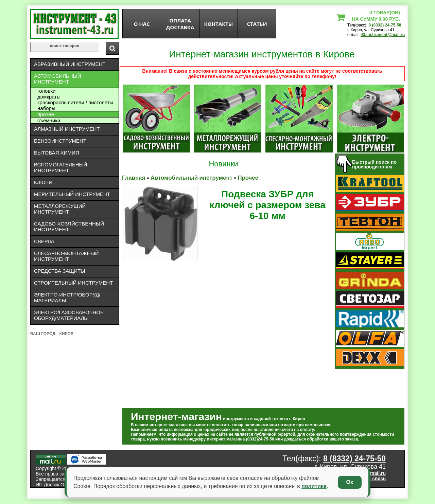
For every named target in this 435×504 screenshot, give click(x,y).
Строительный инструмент (73, 283)
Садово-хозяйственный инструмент (69, 227)
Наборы (46, 108)
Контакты (219, 24)
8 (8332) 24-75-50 (385, 25)
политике (314, 486)
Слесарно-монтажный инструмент (66, 256)
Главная (134, 178)
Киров (67, 334)
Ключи (43, 182)
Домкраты (49, 97)
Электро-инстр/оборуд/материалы (67, 298)
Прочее (46, 114)
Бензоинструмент (60, 141)
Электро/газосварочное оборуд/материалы (69, 315)
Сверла (44, 241)
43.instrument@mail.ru (383, 35)
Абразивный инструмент (70, 64)
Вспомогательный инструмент (61, 167)
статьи (257, 24)
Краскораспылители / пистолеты (75, 102)
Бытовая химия (57, 153)
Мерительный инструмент (72, 194)
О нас (142, 24)
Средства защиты (60, 271)
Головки (46, 91)
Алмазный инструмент (67, 129)
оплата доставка (180, 24)
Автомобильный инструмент (58, 79)
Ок (350, 482)
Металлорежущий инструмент (60, 209)
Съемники (49, 120)
